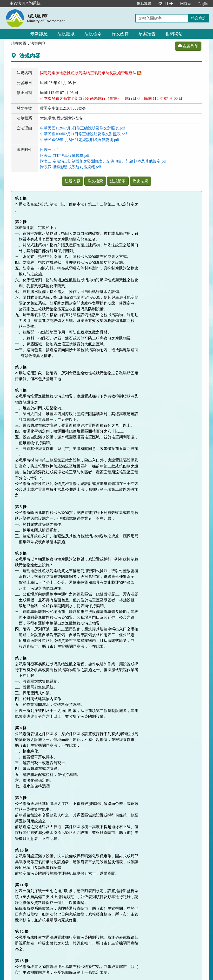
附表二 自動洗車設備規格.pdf (65, 155)
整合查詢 (199, 18)
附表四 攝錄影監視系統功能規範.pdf (70, 167)
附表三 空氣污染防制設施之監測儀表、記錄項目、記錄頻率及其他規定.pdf (103, 161)
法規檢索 (93, 34)
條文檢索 (95, 181)
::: (128, 4)
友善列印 (188, 46)
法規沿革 (118, 181)
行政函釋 (120, 34)
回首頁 (186, 4)
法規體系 (66, 34)
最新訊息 (39, 34)
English (204, 4)
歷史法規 (140, 181)
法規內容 (73, 181)
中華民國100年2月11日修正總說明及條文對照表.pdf (83, 134)
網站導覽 (144, 4)
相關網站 (174, 34)
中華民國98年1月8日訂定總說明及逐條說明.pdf (80, 140)
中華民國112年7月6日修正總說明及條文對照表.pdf (83, 128)
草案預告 (147, 34)
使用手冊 (166, 4)
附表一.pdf (49, 150)
